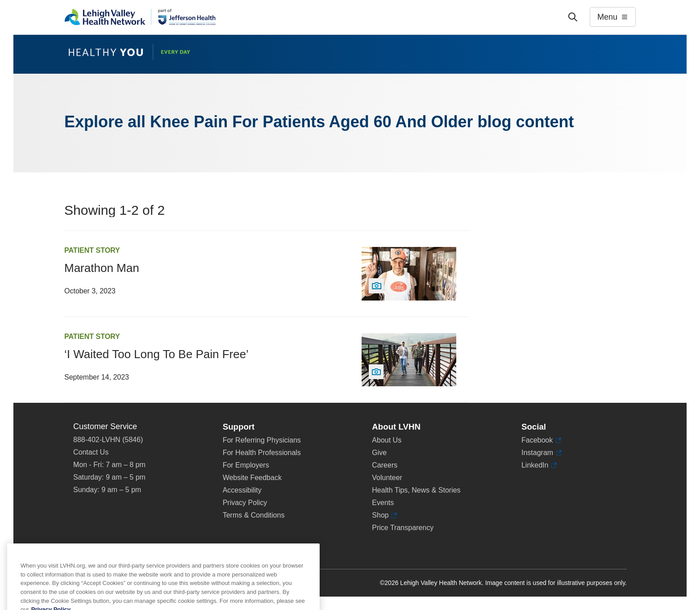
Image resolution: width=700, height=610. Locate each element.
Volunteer (387, 478)
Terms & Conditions (254, 515)
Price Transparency (403, 528)
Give (379, 453)
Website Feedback (252, 478)
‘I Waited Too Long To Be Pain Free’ (156, 354)
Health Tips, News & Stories (416, 490)
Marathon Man (102, 268)
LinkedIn (539, 465)
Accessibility (242, 490)
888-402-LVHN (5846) (108, 440)
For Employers (246, 465)
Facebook (541, 440)
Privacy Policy (245, 503)
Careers (385, 465)
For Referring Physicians (262, 440)
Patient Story (92, 250)
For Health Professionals (262, 453)
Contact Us (91, 452)
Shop (384, 515)
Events (383, 503)
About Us (387, 440)
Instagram (542, 453)
